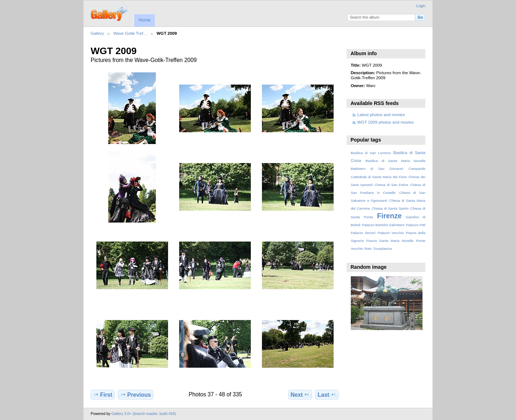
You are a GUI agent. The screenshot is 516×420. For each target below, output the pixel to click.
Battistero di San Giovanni (377, 169)
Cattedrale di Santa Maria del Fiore (379, 177)
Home (144, 20)
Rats (368, 249)
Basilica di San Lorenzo (371, 153)
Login (421, 6)
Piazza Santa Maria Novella (390, 241)
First (103, 395)
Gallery (97, 33)
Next (300, 395)
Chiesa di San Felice (391, 185)
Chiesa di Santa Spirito (390, 208)
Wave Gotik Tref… (130, 33)
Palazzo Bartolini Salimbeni (383, 225)
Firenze (389, 216)
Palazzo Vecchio (391, 233)
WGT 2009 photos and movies (386, 122)
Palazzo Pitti (416, 225)
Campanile (417, 169)
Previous (136, 395)
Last (327, 395)
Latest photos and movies (381, 114)
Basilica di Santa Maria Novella (395, 161)
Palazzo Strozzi (363, 233)
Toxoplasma (382, 249)
